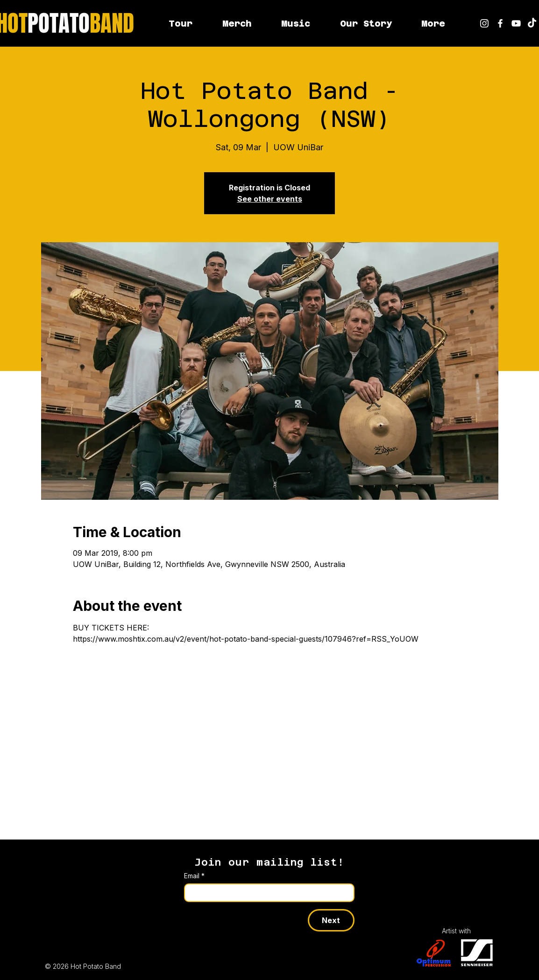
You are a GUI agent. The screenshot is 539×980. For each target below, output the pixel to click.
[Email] (266, 893)
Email (194, 876)
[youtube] (516, 23)
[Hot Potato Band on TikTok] (532, 23)
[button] (433, 23)
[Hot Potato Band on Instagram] (484, 23)
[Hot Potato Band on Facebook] (500, 23)
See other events (270, 199)
